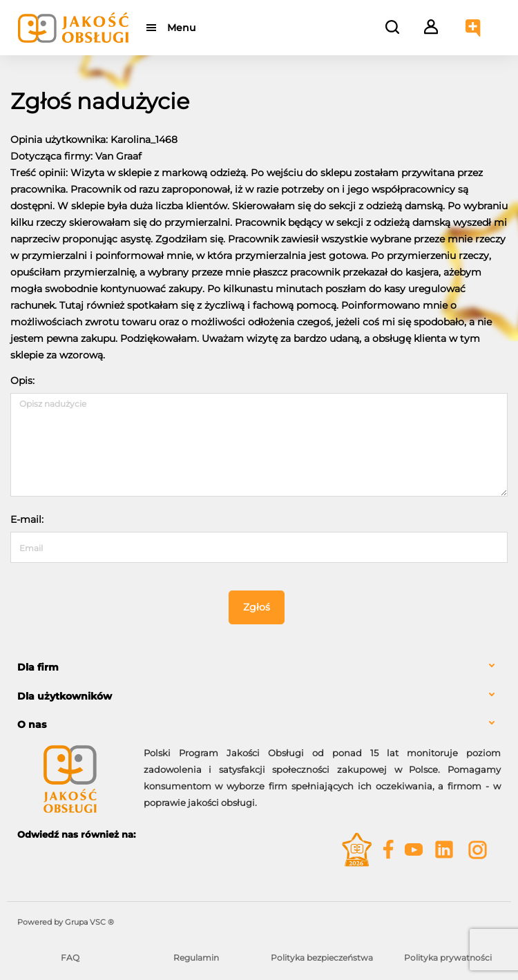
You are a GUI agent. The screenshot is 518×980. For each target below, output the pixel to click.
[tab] (259, 667)
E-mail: (27, 519)
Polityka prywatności (448, 958)
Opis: (22, 381)
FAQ (70, 958)
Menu (181, 28)
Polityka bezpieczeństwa (322, 958)
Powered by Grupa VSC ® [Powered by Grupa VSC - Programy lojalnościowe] (66, 922)
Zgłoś (257, 607)
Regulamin (196, 958)
